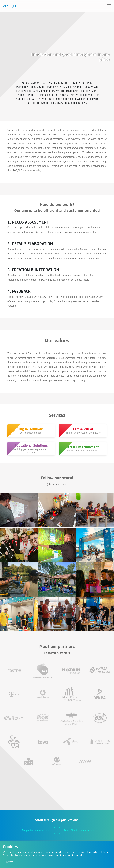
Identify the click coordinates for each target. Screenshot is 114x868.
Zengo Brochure (35, 831)
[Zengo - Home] (8, 6)
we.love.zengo (57, 484)
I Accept (9, 862)
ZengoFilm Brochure (79, 831)
